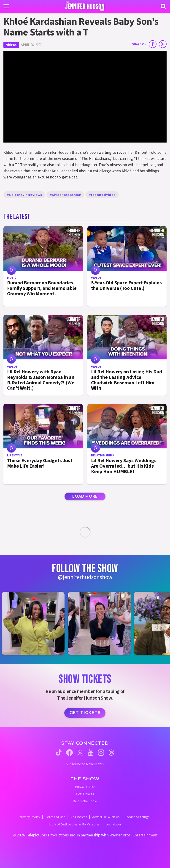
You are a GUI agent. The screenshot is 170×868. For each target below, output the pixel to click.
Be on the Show (85, 801)
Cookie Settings (137, 817)
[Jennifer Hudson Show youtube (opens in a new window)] (90, 752)
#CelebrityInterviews (24, 195)
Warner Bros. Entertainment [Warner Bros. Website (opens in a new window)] (134, 835)
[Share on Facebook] (153, 44)
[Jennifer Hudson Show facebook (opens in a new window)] (69, 753)
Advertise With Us (106, 817)
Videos (11, 45)
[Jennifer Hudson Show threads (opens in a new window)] (111, 753)
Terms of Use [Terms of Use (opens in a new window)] (55, 817)
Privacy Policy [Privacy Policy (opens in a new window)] (29, 817)
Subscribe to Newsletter (85, 764)
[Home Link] (85, 6)
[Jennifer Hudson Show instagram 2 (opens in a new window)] (101, 623)
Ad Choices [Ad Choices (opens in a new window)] (79, 817)
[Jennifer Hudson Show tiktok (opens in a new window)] (59, 752)
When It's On (85, 787)
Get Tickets (85, 713)
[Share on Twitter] (163, 44)
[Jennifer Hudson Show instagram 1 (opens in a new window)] (35, 623)
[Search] (163, 6)
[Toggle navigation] (6, 6)
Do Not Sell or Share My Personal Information (85, 824)
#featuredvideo (102, 195)
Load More (85, 496)
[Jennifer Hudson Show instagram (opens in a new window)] (101, 753)
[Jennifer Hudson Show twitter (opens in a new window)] (80, 753)
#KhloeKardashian (65, 195)
